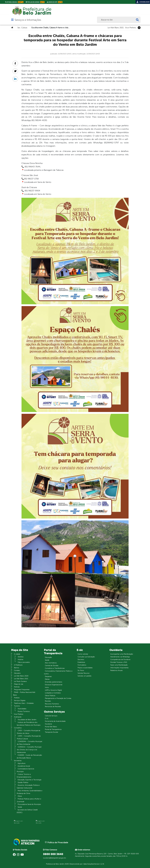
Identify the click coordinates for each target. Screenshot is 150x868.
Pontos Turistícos (24, 711)
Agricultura (21, 763)
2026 (66, 864)
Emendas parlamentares (54, 682)
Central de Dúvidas (52, 666)
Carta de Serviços (51, 716)
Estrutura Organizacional (54, 685)
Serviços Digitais (20, 700)
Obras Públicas (50, 696)
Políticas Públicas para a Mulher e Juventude (29, 800)
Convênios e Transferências (55, 668)
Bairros (17, 668)
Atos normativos (51, 663)
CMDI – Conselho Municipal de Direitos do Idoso (29, 732)
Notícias (17, 687)
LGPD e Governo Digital (53, 690)
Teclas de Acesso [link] (35, 2)
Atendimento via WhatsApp (120, 657)
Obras (20, 796)
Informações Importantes (119, 668)
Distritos (21, 657)
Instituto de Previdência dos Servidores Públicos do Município (29, 724)
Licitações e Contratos (53, 693)
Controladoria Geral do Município (25, 770)
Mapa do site (19, 684)
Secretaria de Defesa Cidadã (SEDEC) (27, 811)
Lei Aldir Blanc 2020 (21, 676)
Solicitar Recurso (84, 673)
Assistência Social (24, 766)
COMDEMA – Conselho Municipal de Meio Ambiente (29, 743)
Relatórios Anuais (116, 670)
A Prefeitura (18, 665)
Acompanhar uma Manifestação (122, 654)
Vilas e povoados (24, 662)
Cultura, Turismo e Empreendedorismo (24, 776)
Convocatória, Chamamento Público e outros (58, 672)
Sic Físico (81, 670)
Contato (17, 670)
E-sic (47, 718)
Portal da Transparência (53, 729)
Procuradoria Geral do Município (29, 804)
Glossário (17, 673)
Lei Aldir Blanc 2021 (116, 27)
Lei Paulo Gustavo (20, 681)
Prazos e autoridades (85, 668)
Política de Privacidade (56, 842)
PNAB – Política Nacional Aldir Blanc (24, 694)
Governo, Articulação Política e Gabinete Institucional (28, 787)
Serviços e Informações (28, 20)
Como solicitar (83, 654)
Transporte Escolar (52, 732)
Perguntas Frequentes (22, 690)
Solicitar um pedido (85, 676)
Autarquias (18, 717)
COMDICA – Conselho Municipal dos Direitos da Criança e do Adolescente (29, 750)
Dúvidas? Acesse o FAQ (119, 662)
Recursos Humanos (52, 704)
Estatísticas (81, 662)
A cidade (17, 654)
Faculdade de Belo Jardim (27, 720)
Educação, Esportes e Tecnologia (29, 780)
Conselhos (18, 728)
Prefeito (17, 698)
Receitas (48, 701)
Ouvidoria (48, 724)
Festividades (22, 709)
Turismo (17, 706)
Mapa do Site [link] (55, 2)
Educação (48, 657)
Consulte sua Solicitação (86, 657)
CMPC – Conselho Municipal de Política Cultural (29, 737)
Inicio (47, 687)
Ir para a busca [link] (14, 2)
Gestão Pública (23, 782)
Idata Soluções (89, 864)
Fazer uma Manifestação (119, 665)
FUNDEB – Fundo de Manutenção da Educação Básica (29, 756)
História (20, 660)
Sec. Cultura (22, 28)
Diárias (47, 679)
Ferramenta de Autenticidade (55, 721)
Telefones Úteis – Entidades (24, 703)
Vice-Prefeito (131, 27)
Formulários (82, 665)
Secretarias (18, 761)
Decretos (81, 660)
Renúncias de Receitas (53, 707)
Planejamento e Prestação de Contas (58, 698)
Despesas (48, 676)
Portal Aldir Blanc (51, 727)
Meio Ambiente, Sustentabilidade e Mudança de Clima (30, 792)
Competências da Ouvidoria (120, 660)
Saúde (20, 807)
